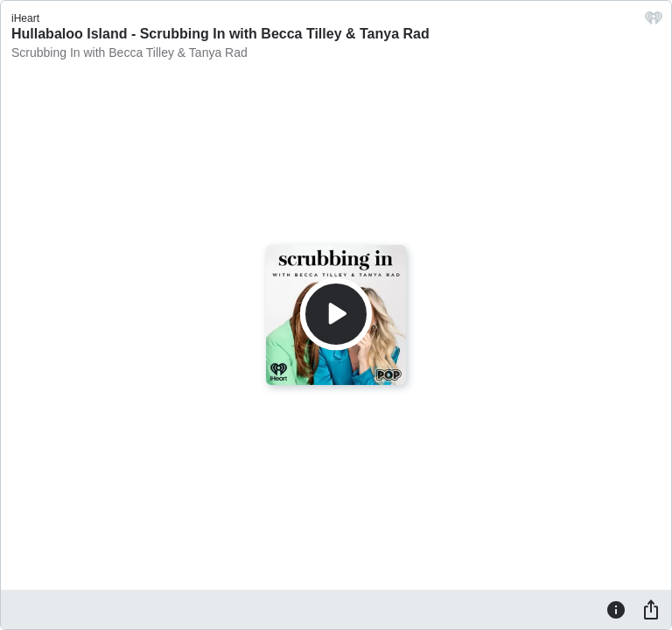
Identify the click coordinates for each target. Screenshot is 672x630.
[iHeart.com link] (654, 22)
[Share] (651, 609)
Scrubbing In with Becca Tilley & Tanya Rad (129, 52)
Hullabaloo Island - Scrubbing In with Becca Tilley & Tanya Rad (220, 34)
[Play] (336, 314)
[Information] (616, 609)
